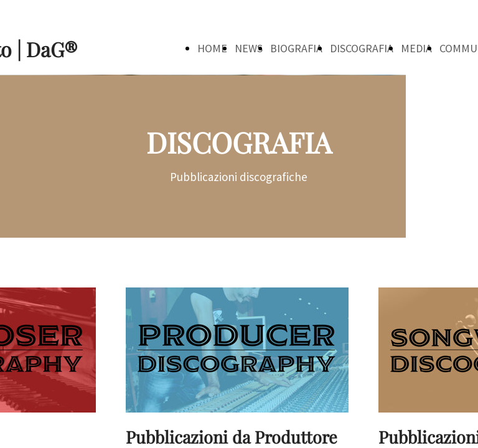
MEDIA (416, 48)
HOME (212, 48)
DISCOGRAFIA (362, 48)
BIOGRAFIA (296, 48)
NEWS (249, 48)
